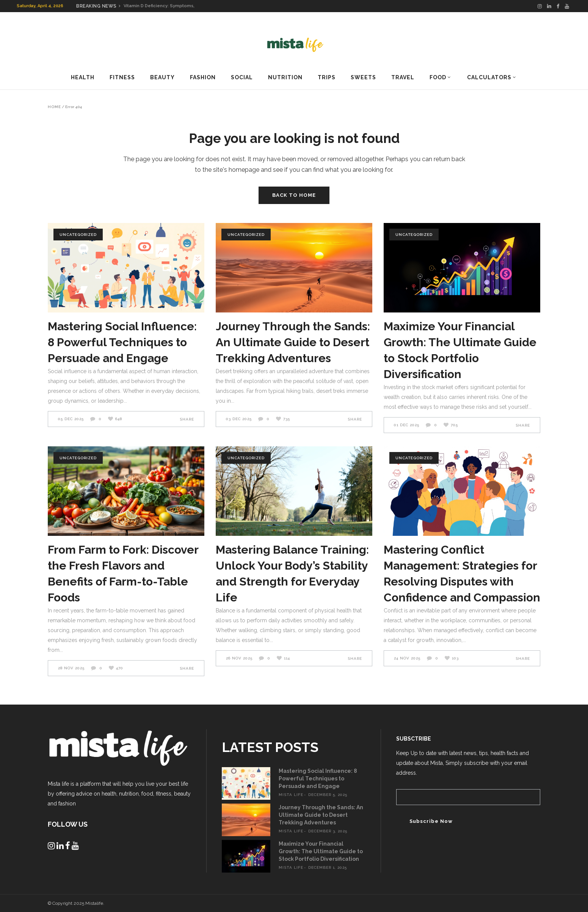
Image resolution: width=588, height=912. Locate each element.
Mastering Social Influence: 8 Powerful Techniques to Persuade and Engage (122, 342)
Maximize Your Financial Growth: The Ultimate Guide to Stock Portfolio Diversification (321, 851)
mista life (291, 795)
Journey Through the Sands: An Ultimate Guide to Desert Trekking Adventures (293, 342)
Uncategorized (78, 235)
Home (54, 107)
